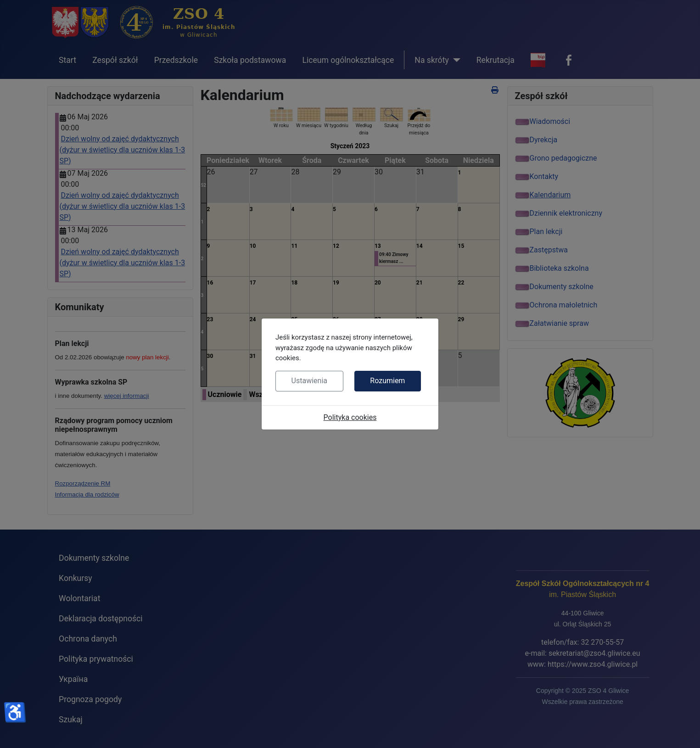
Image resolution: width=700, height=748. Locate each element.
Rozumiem (387, 381)
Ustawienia (309, 381)
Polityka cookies (350, 417)
